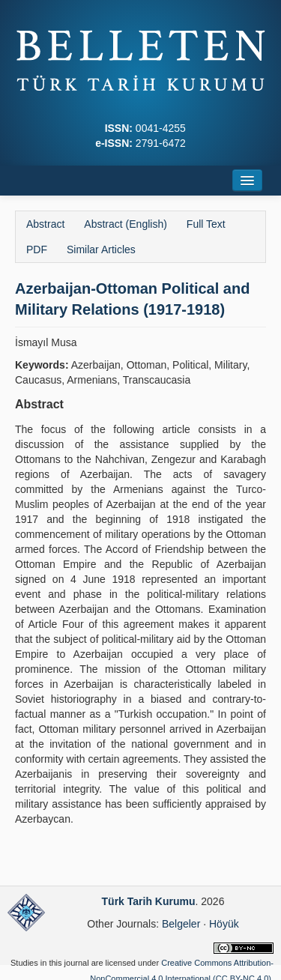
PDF (37, 249)
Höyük (224, 924)
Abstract (45, 224)
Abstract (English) (125, 224)
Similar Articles (101, 249)
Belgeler (181, 924)
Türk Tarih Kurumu (149, 901)
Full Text (206, 224)
